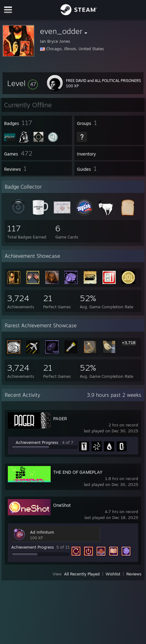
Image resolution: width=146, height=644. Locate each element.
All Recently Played (82, 574)
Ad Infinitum (42, 532)
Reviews (134, 574)
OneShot (62, 505)
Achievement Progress (37, 442)
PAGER (60, 418)
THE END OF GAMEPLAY (78, 472)
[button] (23, 83)
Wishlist (113, 574)
